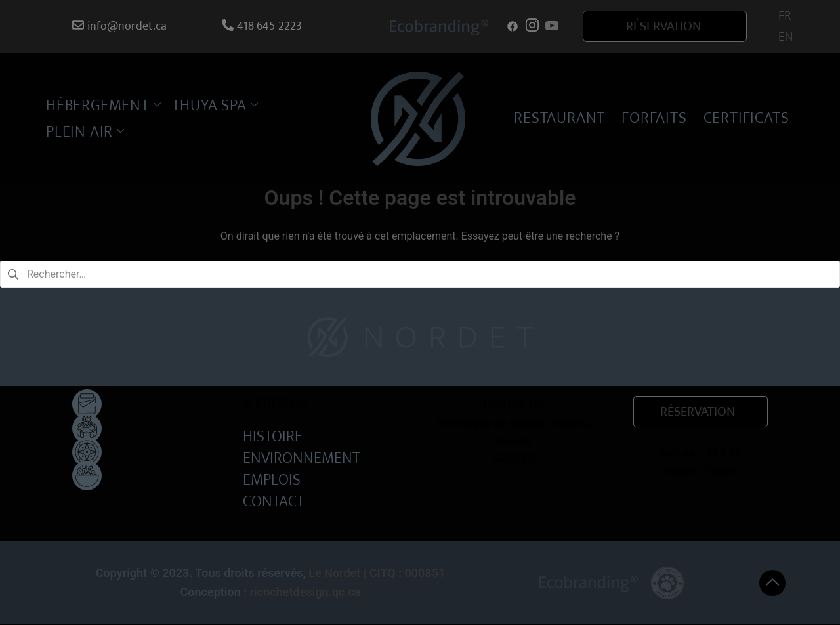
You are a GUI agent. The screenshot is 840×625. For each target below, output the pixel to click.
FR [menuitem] (785, 16)
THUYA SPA (215, 106)
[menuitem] (785, 16)
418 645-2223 (262, 26)
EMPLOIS (272, 479)
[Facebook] (513, 26)
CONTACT (274, 501)
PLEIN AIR (85, 132)
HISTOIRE (273, 436)
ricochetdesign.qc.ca (305, 592)
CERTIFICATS (746, 118)
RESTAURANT (559, 118)
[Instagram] (532, 26)
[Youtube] (552, 26)
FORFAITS (654, 118)
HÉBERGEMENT (104, 106)
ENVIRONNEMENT (302, 457)
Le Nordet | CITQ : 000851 (377, 573)
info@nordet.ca (119, 26)
